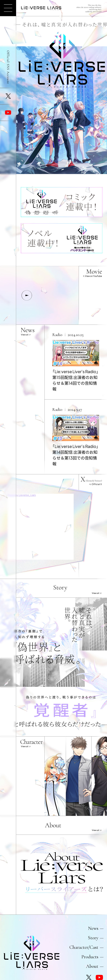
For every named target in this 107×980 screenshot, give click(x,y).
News (93, 928)
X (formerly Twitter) (8, 96)
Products (90, 957)
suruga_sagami (83, 776)
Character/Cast (84, 947)
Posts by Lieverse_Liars (22, 495)
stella (57, 776)
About (92, 966)
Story (93, 938)
